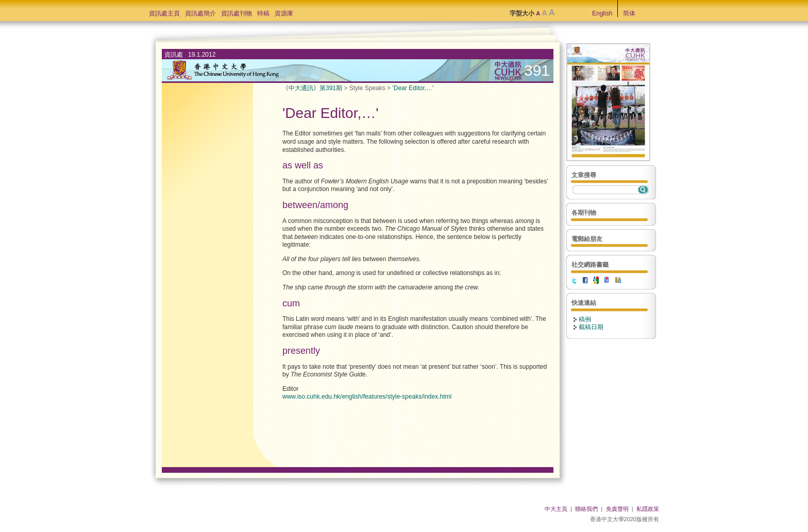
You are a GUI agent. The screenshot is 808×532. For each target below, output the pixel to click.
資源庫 (284, 13)
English (602, 13)
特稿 (263, 13)
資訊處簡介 (200, 13)
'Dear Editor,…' (413, 88)
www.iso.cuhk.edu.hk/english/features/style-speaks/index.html (367, 397)
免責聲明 (617, 509)
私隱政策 (648, 509)
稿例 (585, 319)
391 (537, 70)
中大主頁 (556, 509)
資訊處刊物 (237, 13)
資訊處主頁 (164, 13)
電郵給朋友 (587, 239)
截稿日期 (591, 327)
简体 (629, 13)
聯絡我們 (586, 509)
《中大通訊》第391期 (312, 88)
